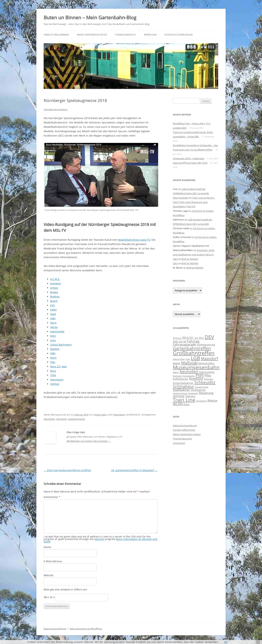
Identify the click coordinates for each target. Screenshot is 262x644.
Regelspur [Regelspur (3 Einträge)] (196, 379)
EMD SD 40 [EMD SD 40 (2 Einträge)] (179, 341)
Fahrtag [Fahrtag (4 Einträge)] (193, 341)
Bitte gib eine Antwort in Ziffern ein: (66, 589)
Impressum (150, 35)
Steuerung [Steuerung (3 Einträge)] (206, 393)
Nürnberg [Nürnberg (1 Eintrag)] (177, 376)
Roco (53, 371)
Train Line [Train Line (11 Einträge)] (184, 400)
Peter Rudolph (181, 198)
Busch (54, 301)
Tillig (53, 375)
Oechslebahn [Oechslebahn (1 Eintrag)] (189, 376)
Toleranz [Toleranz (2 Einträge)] (190, 396)
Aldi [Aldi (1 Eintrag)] (196, 338)
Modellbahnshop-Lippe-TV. (134, 240)
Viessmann (57, 380)
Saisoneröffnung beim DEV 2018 (190, 163)
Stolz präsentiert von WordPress (86, 629)
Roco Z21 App (58, 366)
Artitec (54, 288)
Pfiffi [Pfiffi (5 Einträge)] (200, 375)
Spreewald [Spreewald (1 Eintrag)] (193, 393)
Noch (53, 358)
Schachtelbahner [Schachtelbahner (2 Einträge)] (183, 383)
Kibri (53, 336)
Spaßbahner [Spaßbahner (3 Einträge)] (181, 390)
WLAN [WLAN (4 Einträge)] (178, 404)
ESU (53, 305)
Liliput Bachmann (61, 345)
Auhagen (56, 283)
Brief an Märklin (190, 259)
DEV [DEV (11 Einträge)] (209, 337)
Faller (54, 310)
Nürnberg (61, 419)
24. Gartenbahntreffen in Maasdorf (134, 470)
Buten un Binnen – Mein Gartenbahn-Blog (90, 17)
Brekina (55, 297)
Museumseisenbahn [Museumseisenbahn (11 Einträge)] (196, 367)
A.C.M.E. (55, 279)
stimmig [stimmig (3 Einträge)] (179, 396)
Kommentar (52, 497)
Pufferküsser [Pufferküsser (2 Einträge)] (181, 379)
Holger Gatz (100, 415)
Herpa (54, 327)
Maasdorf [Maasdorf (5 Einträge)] (210, 359)
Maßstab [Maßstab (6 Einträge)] (189, 363)
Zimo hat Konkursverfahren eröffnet (67, 470)
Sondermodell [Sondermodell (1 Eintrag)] (202, 387)
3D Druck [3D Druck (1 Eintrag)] (177, 338)
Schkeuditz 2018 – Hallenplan (189, 158)
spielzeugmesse (76, 419)
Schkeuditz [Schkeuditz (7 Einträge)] (205, 382)
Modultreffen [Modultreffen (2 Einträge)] (206, 363)
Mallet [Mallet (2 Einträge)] (177, 363)
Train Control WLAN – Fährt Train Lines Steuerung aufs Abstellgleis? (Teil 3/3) (194, 202)
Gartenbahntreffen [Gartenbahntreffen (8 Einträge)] (192, 348)
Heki (53, 318)
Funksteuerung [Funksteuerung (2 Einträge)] (206, 345)
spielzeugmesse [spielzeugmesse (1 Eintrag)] (180, 393)
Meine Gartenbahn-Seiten (92, 35)
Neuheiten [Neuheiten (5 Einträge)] (189, 372)
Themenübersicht (125, 35)
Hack (53, 314)
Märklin (55, 349)
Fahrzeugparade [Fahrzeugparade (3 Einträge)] (184, 344)
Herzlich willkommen (56, 35)
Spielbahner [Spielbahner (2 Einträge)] (198, 390)
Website (49, 575)
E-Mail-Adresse (53, 561)
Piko (53, 362)
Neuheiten (119, 415)
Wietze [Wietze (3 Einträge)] (212, 400)
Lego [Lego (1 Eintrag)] (188, 359)
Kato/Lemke (57, 331)
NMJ (53, 353)
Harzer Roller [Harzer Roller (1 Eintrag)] (179, 359)
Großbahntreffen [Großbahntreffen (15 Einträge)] (194, 353)
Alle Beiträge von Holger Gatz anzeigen (89, 441)
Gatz (175, 259)
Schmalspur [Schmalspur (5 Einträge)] (183, 386)
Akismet (99, 539)
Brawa (54, 292)
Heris (53, 323)
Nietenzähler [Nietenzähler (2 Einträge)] (207, 372)
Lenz (53, 340)
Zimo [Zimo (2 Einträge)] (186, 404)
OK (226, 642)
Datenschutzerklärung (179, 35)
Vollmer (55, 384)
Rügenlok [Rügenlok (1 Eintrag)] (209, 379)
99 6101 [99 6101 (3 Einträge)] (188, 338)
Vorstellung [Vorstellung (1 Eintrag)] (201, 401)
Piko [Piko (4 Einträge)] (208, 375)
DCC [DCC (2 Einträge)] (201, 338)
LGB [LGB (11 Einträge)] (195, 358)
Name (47, 547)
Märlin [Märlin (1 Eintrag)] (176, 372)
